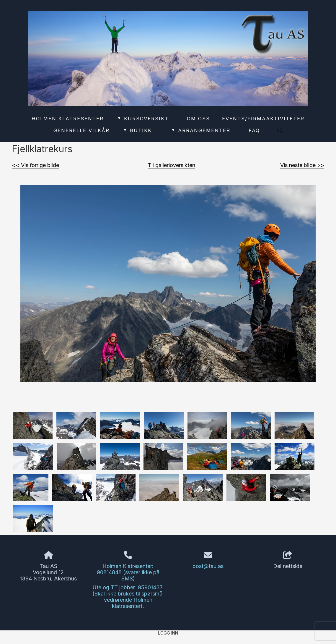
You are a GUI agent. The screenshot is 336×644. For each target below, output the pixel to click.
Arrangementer (201, 130)
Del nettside (288, 560)
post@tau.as (208, 566)
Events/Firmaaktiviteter (263, 119)
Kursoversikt (143, 119)
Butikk (137, 130)
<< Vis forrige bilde (35, 165)
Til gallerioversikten (172, 165)
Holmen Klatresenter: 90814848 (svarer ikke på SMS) (128, 572)
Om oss (198, 119)
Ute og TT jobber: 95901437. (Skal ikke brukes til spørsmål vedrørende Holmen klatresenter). (128, 597)
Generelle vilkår (81, 130)
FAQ (254, 130)
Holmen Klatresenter (68, 119)
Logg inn (168, 633)
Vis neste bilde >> (302, 165)
